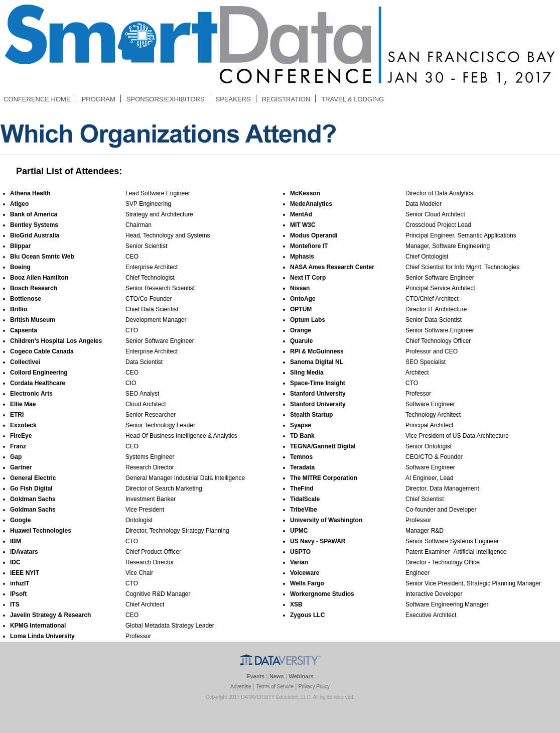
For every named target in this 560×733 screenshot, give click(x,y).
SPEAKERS (233, 99)
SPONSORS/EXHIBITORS (166, 99)
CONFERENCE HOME (37, 99)
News (277, 676)
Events (255, 676)
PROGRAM (98, 99)
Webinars (301, 676)
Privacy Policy (314, 687)
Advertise (241, 687)
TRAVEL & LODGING (353, 99)
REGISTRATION (286, 99)
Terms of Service (274, 687)
